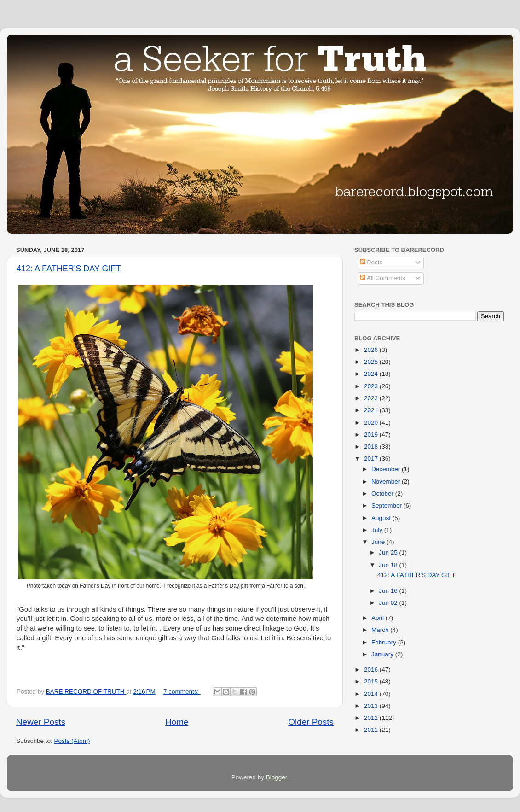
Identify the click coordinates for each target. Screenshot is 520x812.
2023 (372, 386)
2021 (372, 410)
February (385, 642)
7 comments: (182, 692)
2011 (372, 730)
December (387, 469)
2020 (372, 423)
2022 (372, 398)
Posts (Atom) (72, 741)
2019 (372, 435)
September (387, 505)
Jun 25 (389, 552)
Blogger (277, 777)
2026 (372, 350)
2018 (372, 447)
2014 (372, 694)
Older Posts (311, 722)
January (383, 654)
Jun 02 (389, 603)
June (379, 542)
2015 (372, 681)
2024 (372, 374)
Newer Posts (41, 722)
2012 (372, 718)
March (381, 630)
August (382, 518)
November (387, 482)
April (378, 618)
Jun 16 (389, 591)
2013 (372, 706)
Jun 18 (389, 565)
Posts (371, 262)
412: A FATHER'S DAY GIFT (69, 269)
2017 (372, 459)
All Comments (383, 278)
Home (177, 722)
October (383, 494)
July (378, 530)
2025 (372, 362)
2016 (372, 669)
